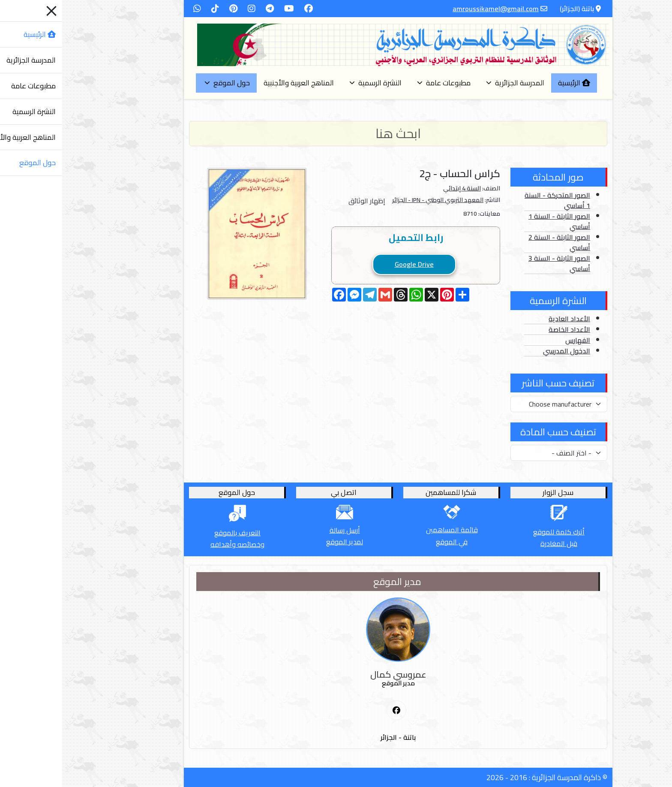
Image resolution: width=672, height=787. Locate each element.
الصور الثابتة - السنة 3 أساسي (497, 263)
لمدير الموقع (282, 542)
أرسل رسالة (283, 530)
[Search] (336, 134)
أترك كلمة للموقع (497, 532)
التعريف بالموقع (175, 533)
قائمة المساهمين (390, 530)
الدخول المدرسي (504, 351)
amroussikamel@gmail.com (433, 9)
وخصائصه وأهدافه (175, 544)
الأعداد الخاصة (507, 329)
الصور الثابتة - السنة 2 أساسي (497, 242)
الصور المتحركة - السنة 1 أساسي (495, 200)
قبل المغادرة (497, 543)
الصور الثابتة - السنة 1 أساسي (497, 221)
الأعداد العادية (507, 319)
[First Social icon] (334, 711)
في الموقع (390, 542)
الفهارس (516, 340)
